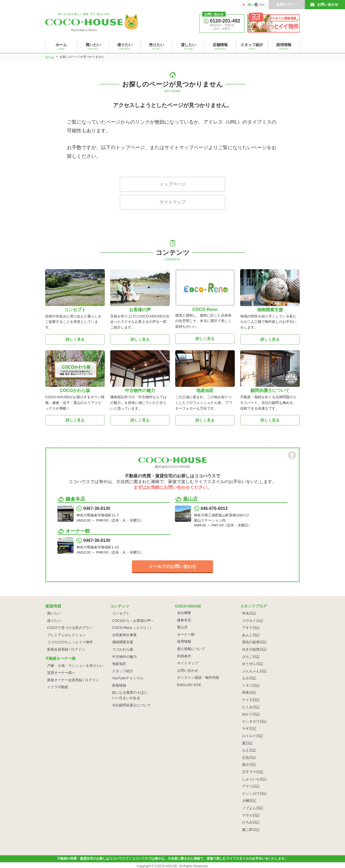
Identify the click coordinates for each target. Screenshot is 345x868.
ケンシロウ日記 (254, 794)
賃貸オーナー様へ (61, 673)
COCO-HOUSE (166, 866)
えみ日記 (249, 678)
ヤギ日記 (249, 729)
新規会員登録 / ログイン (66, 649)
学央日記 (249, 613)
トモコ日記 (251, 685)
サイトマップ (172, 202)
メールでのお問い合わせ (172, 566)
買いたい (54, 613)
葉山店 (182, 627)
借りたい (54, 621)
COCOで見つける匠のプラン (70, 628)
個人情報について (191, 649)
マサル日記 (251, 815)
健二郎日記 (251, 830)
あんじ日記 (251, 635)
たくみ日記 (251, 707)
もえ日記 (249, 750)
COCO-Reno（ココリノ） (133, 628)
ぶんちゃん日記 (254, 671)
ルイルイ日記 (253, 736)
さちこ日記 (251, 657)
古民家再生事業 (124, 635)
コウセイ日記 (253, 621)
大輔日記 (249, 801)
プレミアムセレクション (66, 635)
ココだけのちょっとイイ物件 (70, 642)
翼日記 (247, 743)
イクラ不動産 (58, 687)
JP (249, 5)
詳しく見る (75, 339)
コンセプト (121, 613)
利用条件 (184, 656)
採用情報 (184, 642)
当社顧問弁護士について (131, 705)
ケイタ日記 (251, 700)
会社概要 (184, 613)
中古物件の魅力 (124, 657)
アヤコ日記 (251, 786)
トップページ (172, 184)
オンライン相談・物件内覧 (198, 678)
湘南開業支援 (123, 642)
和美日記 (249, 692)
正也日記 (249, 758)
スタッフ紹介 (123, 671)
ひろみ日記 (251, 822)
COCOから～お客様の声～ (133, 621)
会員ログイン (287, 4)
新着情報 (119, 685)
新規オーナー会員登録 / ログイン (73, 680)
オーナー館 (186, 634)
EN (262, 5)
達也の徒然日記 (254, 642)
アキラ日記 (251, 628)
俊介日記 (249, 765)
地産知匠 (119, 664)
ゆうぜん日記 (253, 664)
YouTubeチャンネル (128, 678)
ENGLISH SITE (189, 685)
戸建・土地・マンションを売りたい (75, 666)
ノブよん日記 (253, 808)
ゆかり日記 (251, 714)
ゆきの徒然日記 (254, 649)
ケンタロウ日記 (254, 721)
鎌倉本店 (184, 620)
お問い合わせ (328, 4)
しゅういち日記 (254, 779)
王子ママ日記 (253, 772)
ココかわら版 (123, 649)
